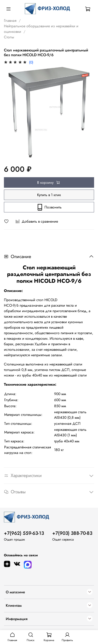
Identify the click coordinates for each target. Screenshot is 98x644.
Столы (9, 37)
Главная (10, 20)
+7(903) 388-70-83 (72, 533)
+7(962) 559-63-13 (24, 533)
